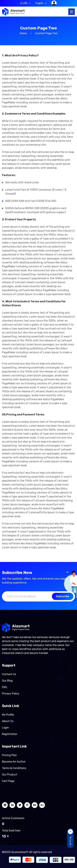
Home (23, 33)
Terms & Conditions (14, 768)
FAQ (4, 687)
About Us (8, 721)
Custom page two (46, 33)
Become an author (14, 762)
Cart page (8, 781)
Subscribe (63, 596)
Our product (10, 775)
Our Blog (7, 681)
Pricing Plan (9, 755)
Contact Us (9, 674)
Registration (10, 734)
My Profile (8, 715)
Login (5, 728)
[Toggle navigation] (72, 12)
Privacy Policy (11, 694)
